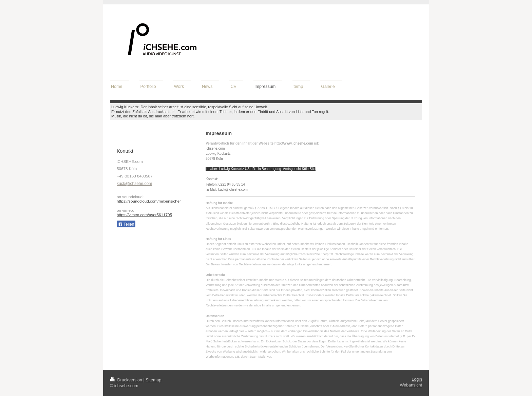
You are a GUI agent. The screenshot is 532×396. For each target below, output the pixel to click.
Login (417, 379)
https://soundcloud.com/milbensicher (149, 201)
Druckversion (127, 380)
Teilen (126, 224)
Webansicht (411, 385)
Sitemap (153, 380)
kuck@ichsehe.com (134, 184)
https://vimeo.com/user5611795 (144, 215)
